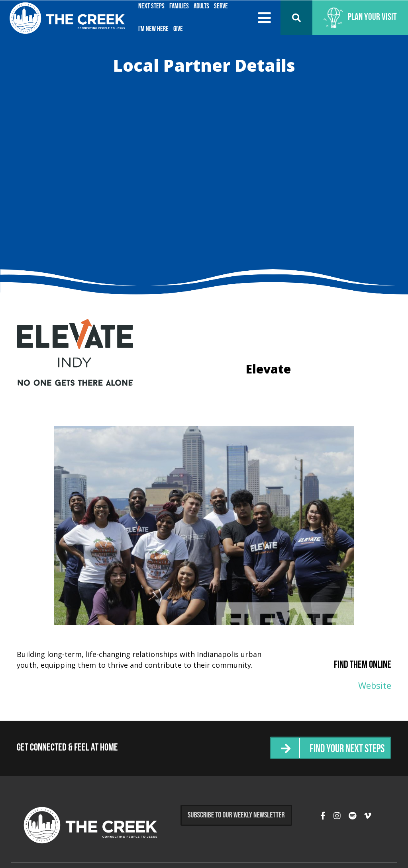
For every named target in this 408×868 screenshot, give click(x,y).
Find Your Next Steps (343, 749)
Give (178, 29)
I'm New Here (153, 29)
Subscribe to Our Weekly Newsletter (236, 815)
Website (375, 685)
